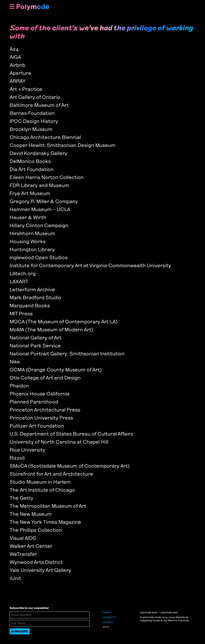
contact (107, 622)
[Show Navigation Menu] (12, 7)
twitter (107, 612)
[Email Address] (50, 615)
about (106, 627)
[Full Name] (50, 623)
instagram (109, 617)
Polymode (33, 7)
